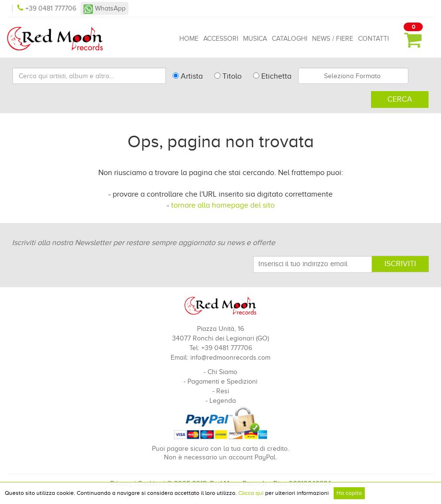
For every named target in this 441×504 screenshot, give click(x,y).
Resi (223, 391)
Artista (188, 76)
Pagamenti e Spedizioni (222, 381)
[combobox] (353, 76)
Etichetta (272, 76)
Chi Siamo (222, 372)
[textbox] (353, 76)
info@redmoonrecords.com (230, 357)
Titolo (228, 76)
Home (189, 39)
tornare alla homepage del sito (223, 205)
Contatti (373, 39)
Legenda (223, 401)
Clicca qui (251, 493)
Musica (255, 39)
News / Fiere (333, 39)
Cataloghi (290, 39)
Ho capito (349, 493)
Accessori (221, 39)
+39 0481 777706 (48, 8)
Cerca (400, 99)
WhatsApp (104, 8)
